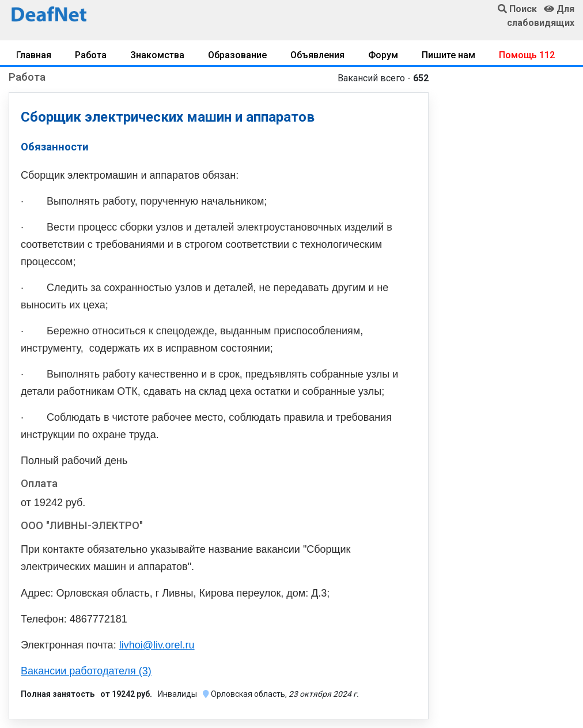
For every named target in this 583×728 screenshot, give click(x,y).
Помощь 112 (527, 55)
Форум (383, 55)
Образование (237, 55)
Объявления (317, 55)
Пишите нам (448, 55)
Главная (34, 55)
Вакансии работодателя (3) (86, 671)
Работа (91, 55)
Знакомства (157, 55)
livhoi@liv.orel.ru (157, 645)
